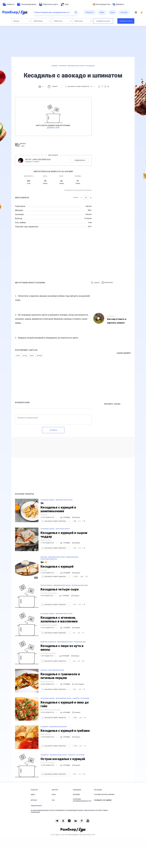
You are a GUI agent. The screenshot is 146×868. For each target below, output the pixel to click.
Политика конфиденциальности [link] (82, 800)
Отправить (53, 430)
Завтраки (22, 21)
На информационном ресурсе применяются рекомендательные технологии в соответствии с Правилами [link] (70, 811)
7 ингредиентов (49, 656)
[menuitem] (8, 4)
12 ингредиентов (49, 737)
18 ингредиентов (49, 684)
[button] (107, 283)
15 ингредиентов (49, 765)
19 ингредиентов (49, 712)
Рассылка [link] (98, 790)
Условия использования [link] (104, 795)
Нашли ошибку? (124, 353)
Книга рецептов (101, 4)
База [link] (54, 795)
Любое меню (83, 21)
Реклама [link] (76, 795)
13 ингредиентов (49, 517)
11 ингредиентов (49, 543)
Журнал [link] (34, 800)
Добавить (118, 4)
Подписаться (80, 160)
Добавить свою (53, 128)
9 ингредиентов (49, 596)
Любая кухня (63, 21)
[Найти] (76, 12)
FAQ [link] (53, 800)
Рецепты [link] (34, 790)
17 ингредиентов (49, 573)
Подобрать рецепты (126, 21)
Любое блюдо (42, 21)
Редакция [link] (77, 790)
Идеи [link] (33, 795)
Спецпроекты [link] (36, 806)
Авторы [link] (55, 790)
